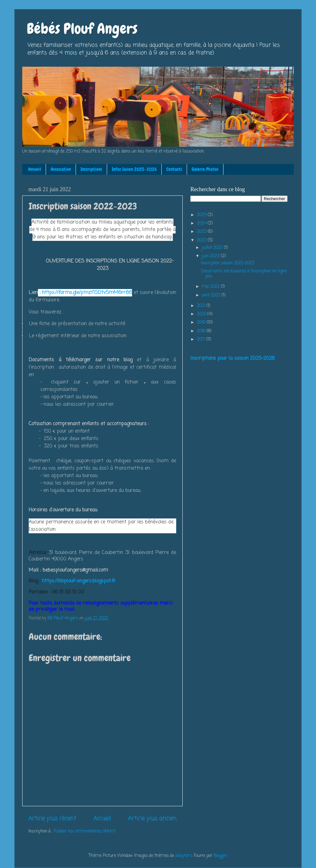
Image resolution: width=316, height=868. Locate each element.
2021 (202, 306)
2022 (202, 240)
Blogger (220, 856)
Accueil (35, 169)
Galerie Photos (205, 169)
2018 (202, 331)
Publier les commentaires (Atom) (85, 831)
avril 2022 (212, 295)
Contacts (174, 169)
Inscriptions (91, 169)
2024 (202, 223)
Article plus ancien (152, 819)
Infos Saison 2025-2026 (134, 169)
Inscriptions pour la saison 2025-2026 (233, 359)
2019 (202, 323)
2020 (202, 314)
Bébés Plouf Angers (82, 29)
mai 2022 (211, 287)
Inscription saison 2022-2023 (228, 263)
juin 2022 (211, 256)
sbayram (184, 856)
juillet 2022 (213, 248)
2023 (202, 232)
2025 (202, 215)
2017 (202, 340)
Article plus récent (52, 819)
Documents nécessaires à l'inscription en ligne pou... (244, 274)
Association (61, 169)
